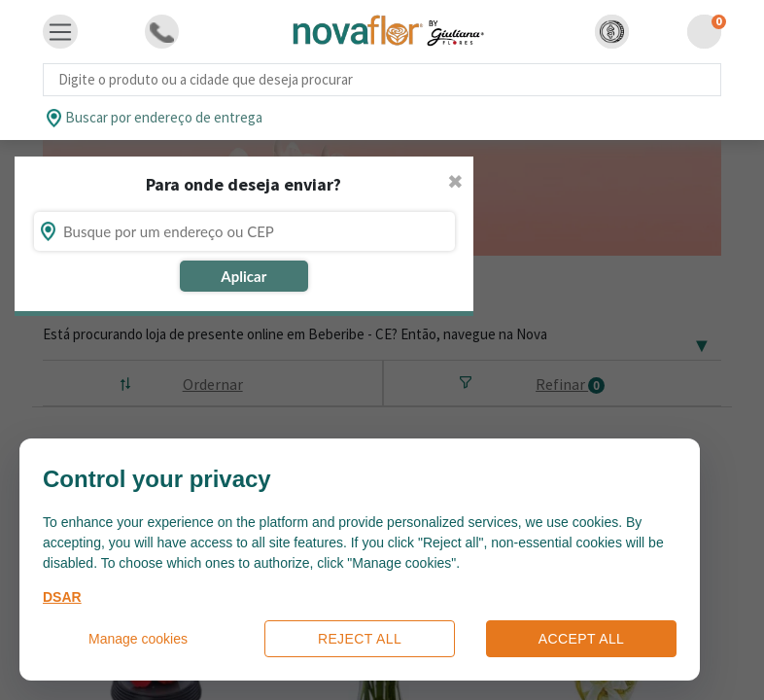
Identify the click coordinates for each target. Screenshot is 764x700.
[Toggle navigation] (60, 32)
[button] (612, 32)
